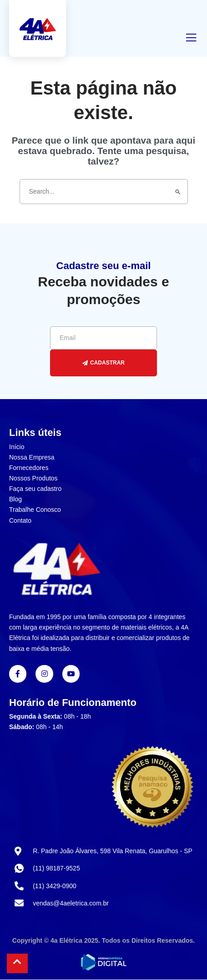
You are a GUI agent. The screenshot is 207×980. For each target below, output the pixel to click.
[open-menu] (191, 39)
